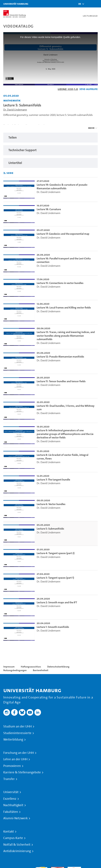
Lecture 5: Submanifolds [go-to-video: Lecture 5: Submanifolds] (50, 529)
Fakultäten (11, 812)
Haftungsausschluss (31, 667)
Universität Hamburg (16, 4)
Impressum (9, 667)
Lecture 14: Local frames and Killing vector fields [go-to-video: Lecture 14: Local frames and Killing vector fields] (64, 308)
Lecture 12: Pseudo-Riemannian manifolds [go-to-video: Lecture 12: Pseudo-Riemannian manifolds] (60, 357)
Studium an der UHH (18, 726)
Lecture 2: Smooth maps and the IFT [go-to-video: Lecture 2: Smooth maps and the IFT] (57, 602)
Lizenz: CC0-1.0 (68, 89)
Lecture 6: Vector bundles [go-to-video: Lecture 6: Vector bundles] (51, 504)
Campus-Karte (13, 838)
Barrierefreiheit (41, 670)
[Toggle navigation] (97, 4)
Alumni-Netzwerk (15, 818)
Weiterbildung (13, 740)
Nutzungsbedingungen (15, 670)
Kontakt (9, 832)
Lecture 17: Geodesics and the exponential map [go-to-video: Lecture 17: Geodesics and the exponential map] (63, 234)
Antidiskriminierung (17, 851)
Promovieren (12, 766)
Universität (11, 792)
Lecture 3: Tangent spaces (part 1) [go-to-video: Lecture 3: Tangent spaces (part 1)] (55, 578)
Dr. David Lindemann (15, 110)
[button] (80, 4)
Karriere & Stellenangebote (22, 772)
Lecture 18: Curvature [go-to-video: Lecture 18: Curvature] (49, 209)
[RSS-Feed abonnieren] (5, 173)
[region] (50, 138)
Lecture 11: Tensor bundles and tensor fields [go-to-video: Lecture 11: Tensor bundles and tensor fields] (61, 381)
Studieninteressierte (17, 733)
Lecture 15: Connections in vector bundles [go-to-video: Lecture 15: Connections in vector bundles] (60, 283)
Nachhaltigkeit (13, 805)
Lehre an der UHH (15, 759)
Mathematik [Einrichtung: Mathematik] (12, 100)
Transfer (9, 779)
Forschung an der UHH (19, 753)
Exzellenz (10, 799)
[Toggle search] (89, 4)
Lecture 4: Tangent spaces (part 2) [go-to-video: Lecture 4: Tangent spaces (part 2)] (56, 553)
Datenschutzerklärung (58, 667)
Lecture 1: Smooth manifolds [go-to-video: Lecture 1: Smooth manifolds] (53, 627)
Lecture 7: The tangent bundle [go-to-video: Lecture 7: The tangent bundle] (53, 480)
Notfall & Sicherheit (17, 845)
